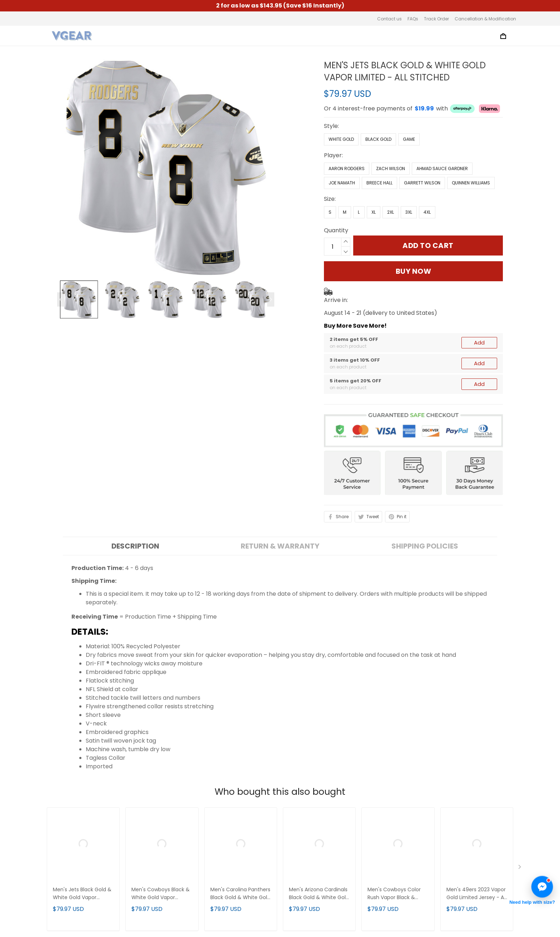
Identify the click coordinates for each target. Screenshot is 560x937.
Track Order (436, 19)
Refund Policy (184, 877)
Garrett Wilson (422, 183)
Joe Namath (342, 183)
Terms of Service (189, 840)
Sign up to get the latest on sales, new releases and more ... (460, 832)
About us (177, 828)
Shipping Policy (186, 865)
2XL (391, 212)
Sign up (497, 851)
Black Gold (378, 139)
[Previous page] (61, 299)
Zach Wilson (391, 168)
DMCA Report (383, 904)
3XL (409, 212)
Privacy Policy (184, 852)
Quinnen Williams (471, 183)
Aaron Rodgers (347, 168)
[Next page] (271, 299)
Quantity (336, 230)
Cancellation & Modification (485, 19)
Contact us (389, 19)
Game (409, 139)
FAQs (413, 19)
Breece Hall (379, 183)
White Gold (341, 139)
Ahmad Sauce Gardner (442, 168)
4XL (427, 212)
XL (374, 212)
